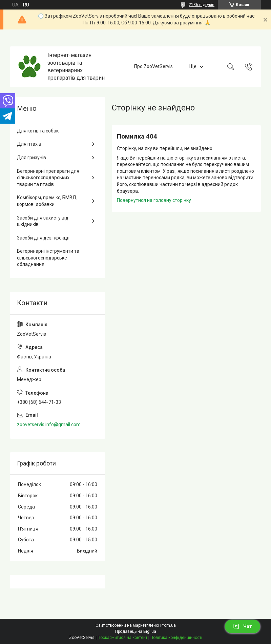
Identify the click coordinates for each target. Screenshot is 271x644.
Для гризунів (32, 158)
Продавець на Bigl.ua (136, 631)
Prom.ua (168, 625)
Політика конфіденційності (176, 638)
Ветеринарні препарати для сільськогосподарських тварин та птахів (48, 178)
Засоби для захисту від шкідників (43, 221)
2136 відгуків (202, 5)
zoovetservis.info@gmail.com (49, 424)
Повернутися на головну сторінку (154, 200)
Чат (243, 626)
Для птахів (29, 144)
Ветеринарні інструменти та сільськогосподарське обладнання (48, 258)
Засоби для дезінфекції (43, 238)
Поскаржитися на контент (122, 638)
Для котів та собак (38, 131)
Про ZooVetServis (153, 66)
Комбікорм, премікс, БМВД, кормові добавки (47, 201)
